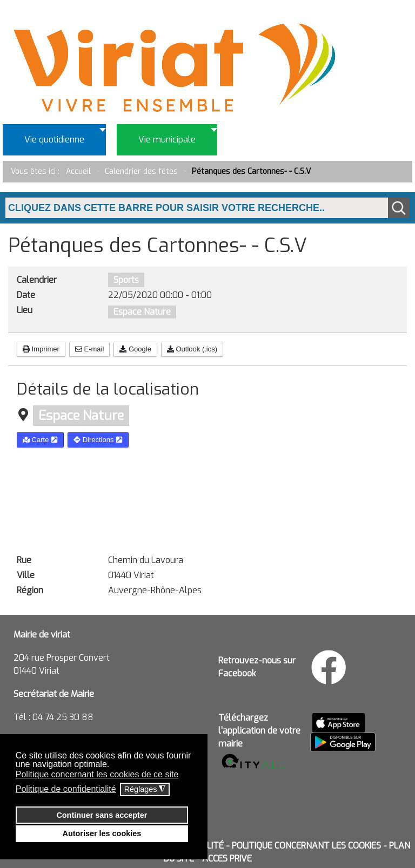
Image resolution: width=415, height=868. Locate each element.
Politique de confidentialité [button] (66, 789)
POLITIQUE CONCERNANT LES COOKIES (306, 846)
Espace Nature (142, 312)
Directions (98, 440)
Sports (126, 280)
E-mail (89, 349)
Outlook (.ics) (192, 349)
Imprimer (41, 349)
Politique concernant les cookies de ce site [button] (97, 774)
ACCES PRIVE (227, 859)
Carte (40, 440)
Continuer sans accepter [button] (102, 815)
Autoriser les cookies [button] (102, 833)
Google (135, 349)
